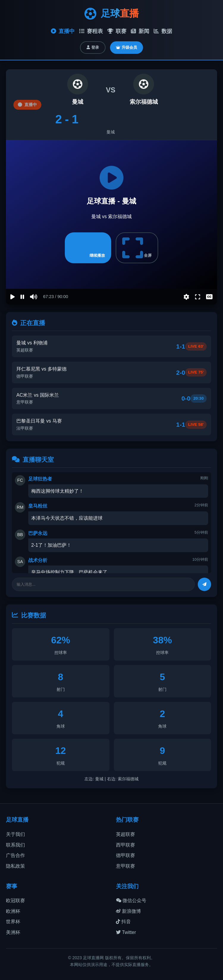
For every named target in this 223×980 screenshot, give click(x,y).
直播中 (63, 31)
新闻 (140, 31)
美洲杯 (13, 932)
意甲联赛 (125, 866)
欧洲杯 (13, 911)
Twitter (126, 932)
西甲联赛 (125, 845)
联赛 (117, 31)
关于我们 (15, 834)
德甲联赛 (125, 855)
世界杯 (13, 922)
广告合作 (15, 855)
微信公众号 (131, 901)
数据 (163, 31)
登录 (93, 47)
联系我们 (15, 845)
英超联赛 (125, 834)
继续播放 (88, 248)
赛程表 (91, 31)
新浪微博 (128, 911)
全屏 (137, 248)
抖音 (123, 922)
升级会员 (127, 47)
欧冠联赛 (15, 901)
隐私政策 (15, 866)
